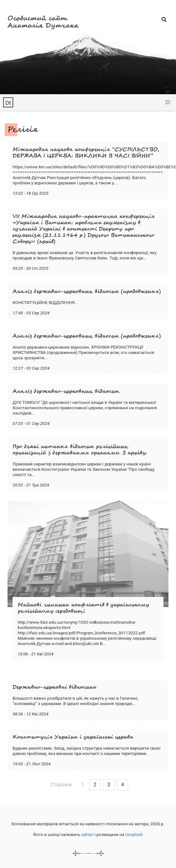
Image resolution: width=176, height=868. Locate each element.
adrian (88, 834)
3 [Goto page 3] (109, 785)
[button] (168, 102)
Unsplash (134, 834)
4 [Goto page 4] (123, 785)
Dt (8, 103)
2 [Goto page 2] (95, 785)
